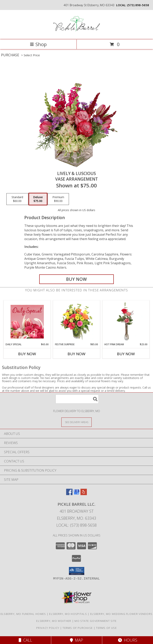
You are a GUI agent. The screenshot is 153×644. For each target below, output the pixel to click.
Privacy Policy (48, 628)
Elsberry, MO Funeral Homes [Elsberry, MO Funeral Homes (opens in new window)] (23, 614)
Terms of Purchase (78, 628)
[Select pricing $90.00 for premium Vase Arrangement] (58, 199)
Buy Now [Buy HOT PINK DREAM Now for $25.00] (126, 354)
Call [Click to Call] (25, 640)
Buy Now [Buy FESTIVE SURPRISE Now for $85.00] (76, 354)
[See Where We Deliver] (76, 422)
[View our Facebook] (69, 494)
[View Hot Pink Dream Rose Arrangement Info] (126, 322)
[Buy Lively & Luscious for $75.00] (76, 279)
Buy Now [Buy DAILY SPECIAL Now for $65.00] (27, 354)
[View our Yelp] (84, 494)
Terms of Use (106, 628)
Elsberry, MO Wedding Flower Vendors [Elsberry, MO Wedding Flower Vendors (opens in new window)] (121, 614)
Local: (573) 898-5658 (76, 525)
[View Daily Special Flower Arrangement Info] (27, 322)
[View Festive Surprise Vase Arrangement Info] (77, 322)
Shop (38, 44)
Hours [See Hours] (128, 640)
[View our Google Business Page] (76, 494)
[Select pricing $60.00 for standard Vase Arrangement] (17, 199)
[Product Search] (77, 399)
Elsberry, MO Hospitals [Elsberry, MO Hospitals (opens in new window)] (68, 614)
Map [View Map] (76, 640)
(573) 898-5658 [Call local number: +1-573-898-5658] (138, 5)
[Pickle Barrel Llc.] (77, 34)
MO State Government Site (96, 621)
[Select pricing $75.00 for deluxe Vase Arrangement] (38, 199)
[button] (77, 571)
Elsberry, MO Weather (54, 621)
